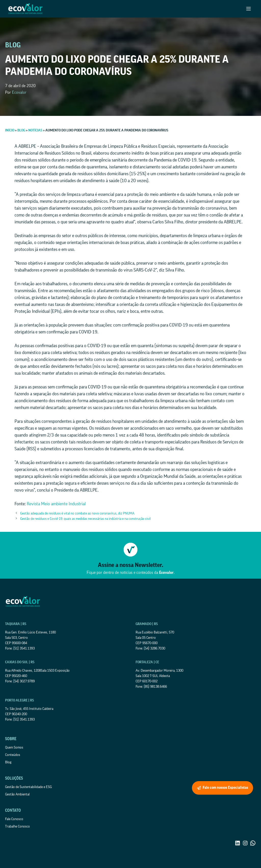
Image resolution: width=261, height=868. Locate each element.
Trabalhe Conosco (17, 826)
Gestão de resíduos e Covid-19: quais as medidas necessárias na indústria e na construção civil (85, 519)
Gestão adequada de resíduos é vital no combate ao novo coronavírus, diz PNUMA (77, 513)
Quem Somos (14, 748)
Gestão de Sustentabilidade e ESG (28, 787)
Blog (8, 762)
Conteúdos (13, 755)
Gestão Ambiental (17, 794)
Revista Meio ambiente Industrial (56, 504)
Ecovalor (19, 92)
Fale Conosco (14, 819)
